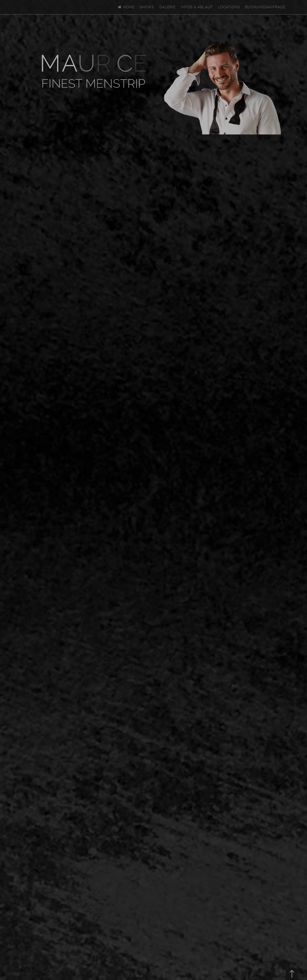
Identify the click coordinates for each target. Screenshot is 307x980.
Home (126, 7)
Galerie (167, 7)
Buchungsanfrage (265, 7)
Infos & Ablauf (197, 7)
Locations (229, 7)
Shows (147, 7)
